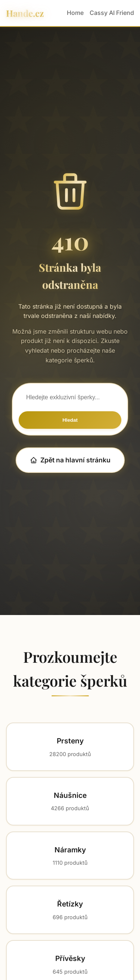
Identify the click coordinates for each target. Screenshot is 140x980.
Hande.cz (25, 13)
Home (75, 13)
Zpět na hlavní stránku (70, 460)
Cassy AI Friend (112, 13)
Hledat (70, 420)
